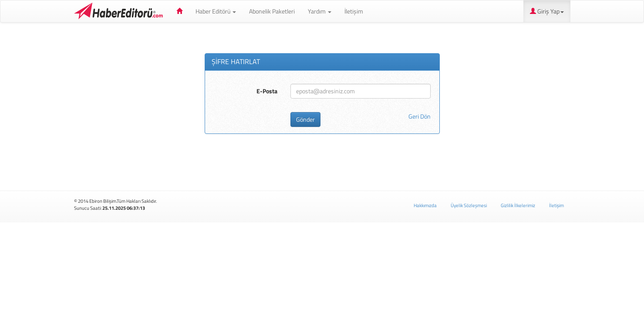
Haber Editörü (120, 11)
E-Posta (267, 91)
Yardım (320, 11)
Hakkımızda (425, 205)
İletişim (354, 11)
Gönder (305, 119)
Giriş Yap (547, 11)
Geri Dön (420, 116)
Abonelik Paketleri (272, 11)
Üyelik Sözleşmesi (469, 205)
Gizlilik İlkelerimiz (518, 205)
